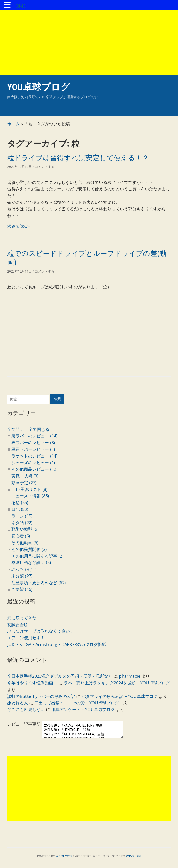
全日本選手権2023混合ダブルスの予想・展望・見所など (60, 676)
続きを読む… (19, 226)
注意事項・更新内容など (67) (38, 583)
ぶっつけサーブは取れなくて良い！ (41, 631)
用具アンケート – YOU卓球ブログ (83, 709)
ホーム (13, 124)
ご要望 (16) (22, 589)
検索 (57, 399)
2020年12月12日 (20, 167)
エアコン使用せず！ (26, 638)
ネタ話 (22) (22, 523)
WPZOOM (133, 856)
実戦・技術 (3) (25, 476)
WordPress (64, 856)
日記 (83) (20, 509)
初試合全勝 (18, 624)
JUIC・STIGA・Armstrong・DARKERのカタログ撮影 (57, 644)
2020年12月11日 (20, 271)
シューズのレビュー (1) (33, 463)
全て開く (16, 429)
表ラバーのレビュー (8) (33, 442)
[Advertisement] (89, 42)
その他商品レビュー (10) (34, 469)
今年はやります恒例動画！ (32, 683)
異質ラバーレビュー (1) (33, 449)
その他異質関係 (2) (29, 549)
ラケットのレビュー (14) (34, 456)
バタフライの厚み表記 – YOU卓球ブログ (120, 696)
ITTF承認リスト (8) (29, 489)
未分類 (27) (22, 576)
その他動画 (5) (25, 542)
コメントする (44, 167)
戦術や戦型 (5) (25, 529)
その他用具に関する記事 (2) (37, 556)
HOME (19, 6)
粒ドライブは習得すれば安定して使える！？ (78, 158)
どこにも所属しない (26, 709)
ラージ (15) (22, 516)
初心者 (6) (21, 536)
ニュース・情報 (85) (30, 496)
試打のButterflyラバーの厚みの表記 (41, 696)
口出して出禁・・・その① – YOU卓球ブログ (77, 703)
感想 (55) (20, 502)
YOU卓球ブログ (38, 87)
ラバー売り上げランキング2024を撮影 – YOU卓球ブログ (117, 683)
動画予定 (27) (24, 483)
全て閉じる (39, 429)
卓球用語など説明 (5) (31, 562)
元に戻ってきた (22, 618)
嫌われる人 (18, 703)
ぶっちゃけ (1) (25, 569)
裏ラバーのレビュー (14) (34, 436)
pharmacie (130, 676)
